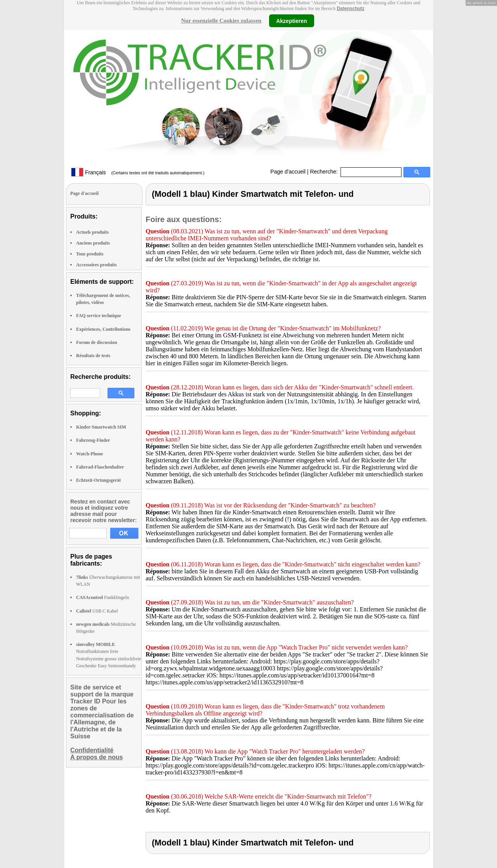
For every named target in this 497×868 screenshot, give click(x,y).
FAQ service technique (99, 316)
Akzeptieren (291, 21)
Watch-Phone (89, 454)
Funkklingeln (103, 597)
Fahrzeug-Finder (93, 440)
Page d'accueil (288, 172)
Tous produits (90, 254)
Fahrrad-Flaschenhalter (100, 467)
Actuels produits (92, 232)
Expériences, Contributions (103, 329)
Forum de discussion (96, 342)
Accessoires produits (96, 265)
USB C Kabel (97, 611)
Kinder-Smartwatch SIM (101, 427)
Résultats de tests (93, 356)
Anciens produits (93, 243)
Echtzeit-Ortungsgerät (98, 480)
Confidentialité (92, 750)
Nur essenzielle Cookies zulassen (221, 21)
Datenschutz (350, 9)
